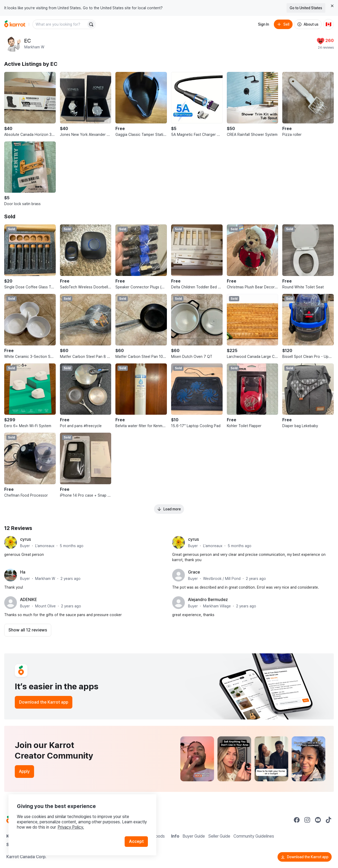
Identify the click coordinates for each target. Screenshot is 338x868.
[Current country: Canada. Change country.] (328, 24)
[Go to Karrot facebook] (297, 820)
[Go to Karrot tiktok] (328, 820)
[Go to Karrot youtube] (318, 820)
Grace (194, 572)
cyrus (25, 539)
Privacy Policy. (71, 827)
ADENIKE (29, 600)
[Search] (91, 24)
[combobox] (60, 24)
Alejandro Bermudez (208, 600)
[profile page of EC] (13, 43)
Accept (136, 841)
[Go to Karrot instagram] (307, 820)
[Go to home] (15, 24)
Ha (23, 572)
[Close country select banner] (332, 6)
